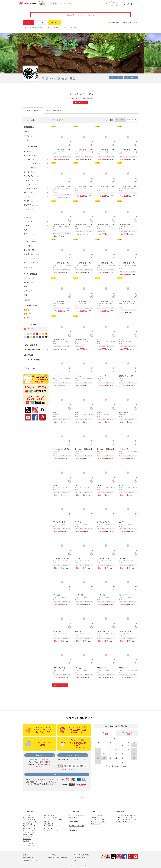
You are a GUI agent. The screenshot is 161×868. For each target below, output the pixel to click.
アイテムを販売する (75, 822)
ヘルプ (125, 23)
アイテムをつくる (74, 811)
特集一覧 (47, 822)
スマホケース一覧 (28, 843)
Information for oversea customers (80, 15)
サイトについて (96, 824)
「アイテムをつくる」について (100, 820)
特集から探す (31, 368)
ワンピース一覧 (27, 824)
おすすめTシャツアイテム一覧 (32, 845)
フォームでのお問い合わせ (124, 817)
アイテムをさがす (28, 811)
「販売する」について (98, 817)
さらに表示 (27, 267)
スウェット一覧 (27, 837)
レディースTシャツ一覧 (30, 822)
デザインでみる (132, 120)
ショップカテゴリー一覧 (51, 830)
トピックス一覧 (49, 824)
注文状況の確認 (115, 5)
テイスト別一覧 (49, 826)
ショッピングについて (98, 815)
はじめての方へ (73, 830)
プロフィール (116, 78)
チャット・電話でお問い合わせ (126, 815)
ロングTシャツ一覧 (28, 832)
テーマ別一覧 (48, 828)
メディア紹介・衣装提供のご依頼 (126, 820)
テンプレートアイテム (55, 110)
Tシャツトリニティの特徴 (77, 826)
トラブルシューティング (98, 822)
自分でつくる (73, 817)
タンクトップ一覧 (28, 830)
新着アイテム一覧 (49, 815)
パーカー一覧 (27, 839)
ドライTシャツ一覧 (28, 817)
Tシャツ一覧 (26, 815)
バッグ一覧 (26, 841)
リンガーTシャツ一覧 (29, 828)
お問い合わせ (134, 23)
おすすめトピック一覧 (51, 817)
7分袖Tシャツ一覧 (28, 835)
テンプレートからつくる (76, 815)
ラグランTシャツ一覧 (29, 826)
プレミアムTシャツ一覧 (30, 820)
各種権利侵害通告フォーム (124, 822)
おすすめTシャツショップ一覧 (53, 820)
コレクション (131, 78)
